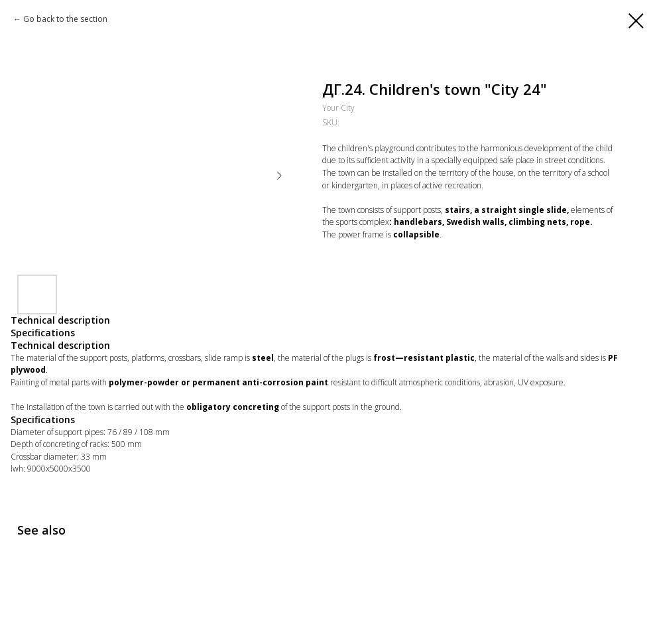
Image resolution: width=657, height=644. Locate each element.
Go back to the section (65, 19)
